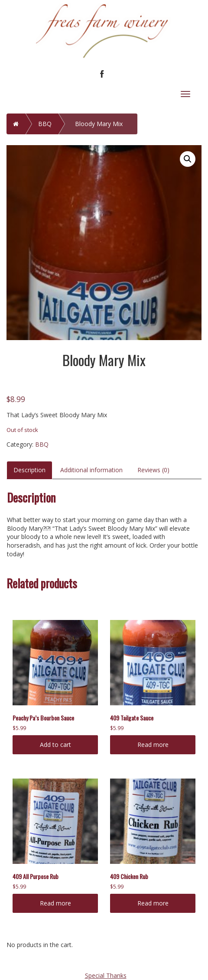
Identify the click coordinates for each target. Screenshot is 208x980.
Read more (153, 745)
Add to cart (55, 745)
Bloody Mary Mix (99, 124)
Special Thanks (106, 975)
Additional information (91, 470)
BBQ (45, 124)
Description (29, 470)
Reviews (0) (153, 470)
